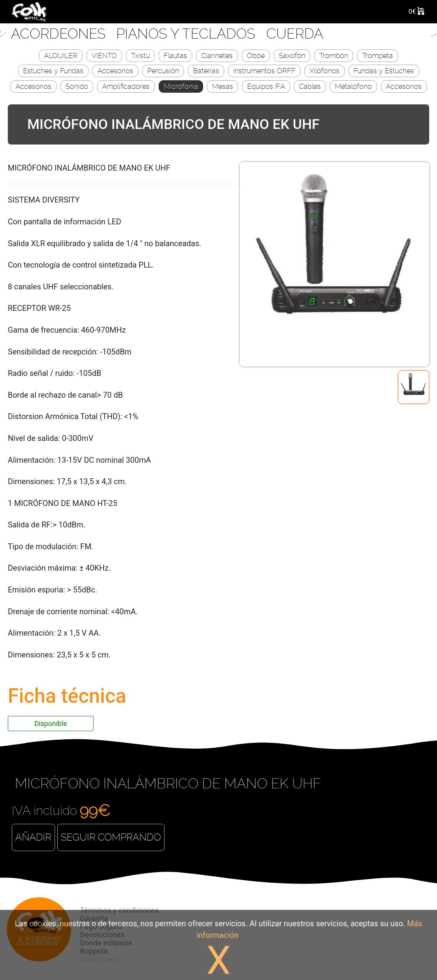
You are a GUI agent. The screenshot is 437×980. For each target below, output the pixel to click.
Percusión (163, 71)
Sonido (77, 86)
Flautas (175, 56)
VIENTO (104, 56)
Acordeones (60, 34)
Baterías (206, 71)
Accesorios (115, 71)
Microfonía (181, 86)
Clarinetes (217, 56)
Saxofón (292, 56)
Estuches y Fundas (53, 71)
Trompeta (378, 56)
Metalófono (353, 86)
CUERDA (295, 34)
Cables (310, 86)
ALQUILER (61, 56)
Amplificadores (126, 86)
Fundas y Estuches (384, 71)
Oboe (256, 56)
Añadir (33, 837)
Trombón (334, 56)
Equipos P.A (266, 86)
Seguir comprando (111, 837)
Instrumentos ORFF (264, 71)
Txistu (140, 56)
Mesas (223, 86)
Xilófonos (325, 71)
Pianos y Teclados (188, 34)
